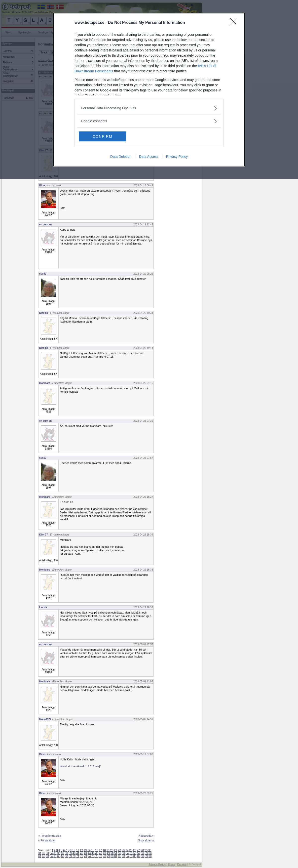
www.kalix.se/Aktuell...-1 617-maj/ (80, 766)
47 (101, 853)
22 (119, 850)
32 (43, 853)
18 (104, 850)
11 (77, 850)
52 (120, 853)
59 (146, 853)
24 (127, 850)
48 (104, 853)
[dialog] (149, 90)
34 (51, 853)
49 (108, 853)
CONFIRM (102, 136)
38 (66, 853)
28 (142, 850)
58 (142, 853)
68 (66, 856)
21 (115, 850)
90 (150, 856)
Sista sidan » (146, 840)
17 (100, 850)
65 (55, 856)
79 (108, 856)
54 (127, 853)
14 (89, 850)
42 (81, 853)
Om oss (182, 864)
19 (108, 850)
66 (59, 856)
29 (146, 850)
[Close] (235, 23)
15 (93, 850)
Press (171, 864)
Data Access (149, 157)
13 (85, 850)
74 (89, 856)
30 (150, 850)
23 (123, 850)
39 (70, 853)
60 (150, 853)
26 (135, 850)
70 (74, 856)
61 (40, 856)
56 (135, 853)
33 (47, 853)
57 (139, 853)
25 (131, 850)
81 (116, 856)
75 (93, 856)
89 (146, 856)
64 (51, 856)
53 (123, 853)
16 (97, 850)
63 (47, 856)
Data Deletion (121, 157)
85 (131, 856)
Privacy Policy (177, 157)
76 (97, 856)
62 (43, 856)
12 (81, 850)
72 (81, 856)
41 (78, 853)
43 (85, 853)
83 (123, 856)
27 (138, 850)
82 (120, 856)
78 (104, 856)
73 (85, 856)
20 (112, 850)
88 (142, 856)
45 (93, 853)
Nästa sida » (146, 836)
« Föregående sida (50, 836)
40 (74, 853)
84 (127, 856)
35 (55, 853)
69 (70, 856)
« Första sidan (47, 840)
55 (131, 853)
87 (139, 856)
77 (101, 856)
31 (40, 853)
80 (112, 856)
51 (116, 853)
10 (74, 850)
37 (63, 853)
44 (89, 853)
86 (135, 856)
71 (78, 856)
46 (97, 853)
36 (59, 853)
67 (63, 856)
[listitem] (149, 108)
